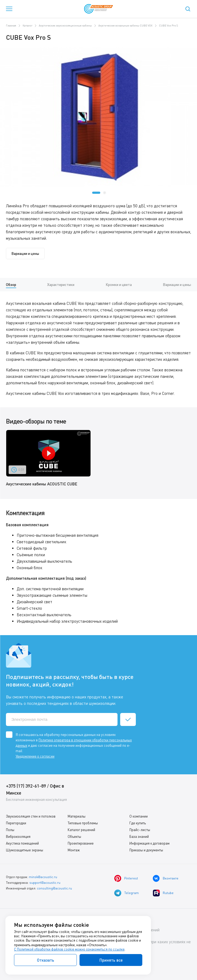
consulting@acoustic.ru (54, 888)
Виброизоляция (18, 836)
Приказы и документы (146, 850)
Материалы (77, 816)
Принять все (111, 960)
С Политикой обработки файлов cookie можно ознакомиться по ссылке (69, 949)
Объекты (74, 836)
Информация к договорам (149, 843)
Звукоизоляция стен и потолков (31, 816)
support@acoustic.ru (45, 883)
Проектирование (81, 843)
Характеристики (61, 284)
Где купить (138, 823)
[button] (96, 193)
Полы (10, 830)
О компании (139, 816)
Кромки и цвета (119, 284)
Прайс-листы (140, 830)
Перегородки (16, 823)
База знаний (139, 836)
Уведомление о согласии (35, 756)
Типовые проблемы (83, 823)
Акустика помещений (22, 843)
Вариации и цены (25, 254)
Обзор (11, 284)
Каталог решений (81, 830)
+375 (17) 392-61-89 (26, 786)
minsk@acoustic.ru (43, 877)
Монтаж (74, 850)
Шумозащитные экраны (25, 850)
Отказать (46, 960)
